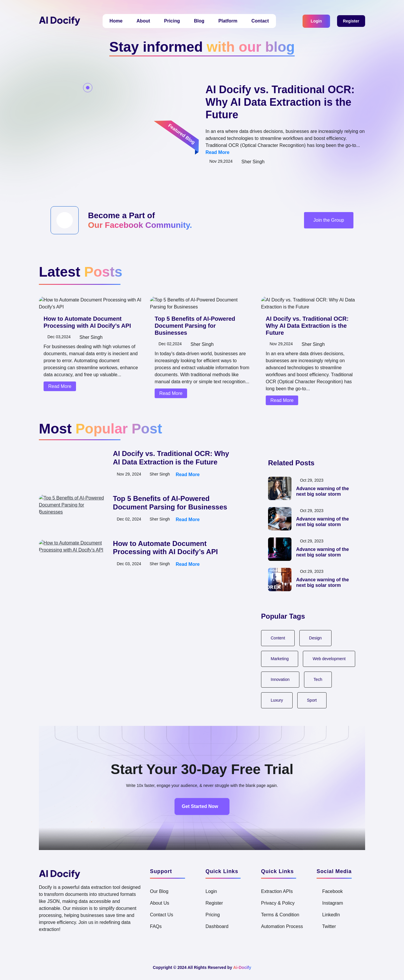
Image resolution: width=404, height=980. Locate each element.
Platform (227, 21)
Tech (320, 679)
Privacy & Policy (279, 903)
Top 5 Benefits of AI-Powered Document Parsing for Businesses (170, 503)
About (139, 21)
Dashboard (218, 927)
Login (314, 21)
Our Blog (160, 891)
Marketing (280, 659)
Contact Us (163, 915)
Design (318, 638)
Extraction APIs (279, 891)
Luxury (277, 700)
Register (350, 21)
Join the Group (327, 227)
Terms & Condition (282, 915)
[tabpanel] (146, 503)
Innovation (281, 679)
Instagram (332, 903)
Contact (262, 21)
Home (111, 21)
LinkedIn (330, 915)
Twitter (329, 927)
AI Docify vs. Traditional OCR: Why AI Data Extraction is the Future (282, 102)
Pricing (169, 21)
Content (279, 638)
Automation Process (285, 927)
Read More (259, 152)
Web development (332, 659)
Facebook (332, 891)
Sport (313, 700)
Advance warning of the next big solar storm (324, 492)
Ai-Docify (246, 967)
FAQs (156, 927)
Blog (197, 21)
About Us (160, 903)
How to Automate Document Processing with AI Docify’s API (89, 343)
